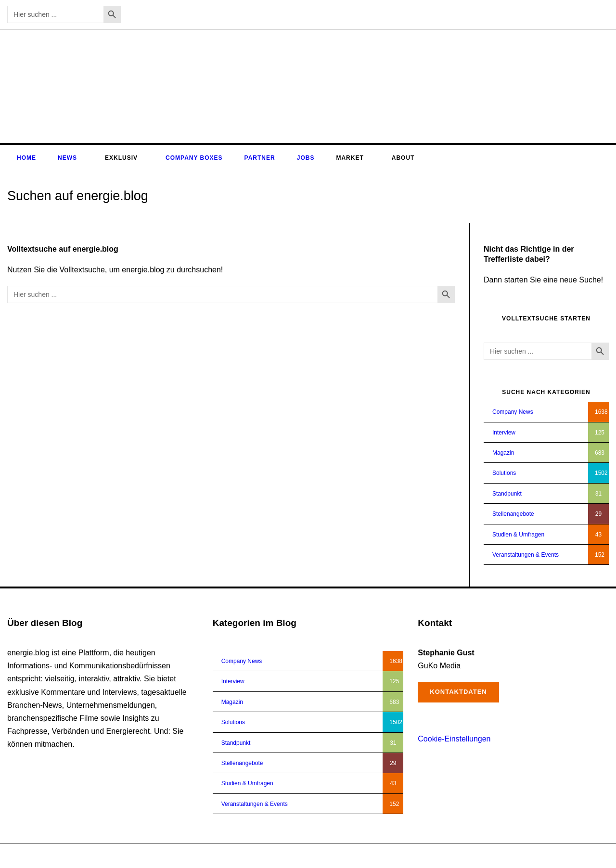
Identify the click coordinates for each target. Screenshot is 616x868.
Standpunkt (507, 494)
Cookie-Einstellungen (454, 739)
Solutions (504, 473)
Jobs (306, 158)
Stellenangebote (513, 514)
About (403, 158)
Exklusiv (121, 158)
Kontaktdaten (458, 692)
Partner (260, 158)
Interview (504, 433)
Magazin (503, 453)
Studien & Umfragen (518, 535)
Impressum (558, 855)
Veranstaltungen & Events (526, 555)
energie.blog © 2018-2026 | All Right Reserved (67, 855)
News (67, 158)
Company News (513, 412)
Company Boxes (194, 158)
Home (26, 158)
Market (350, 158)
